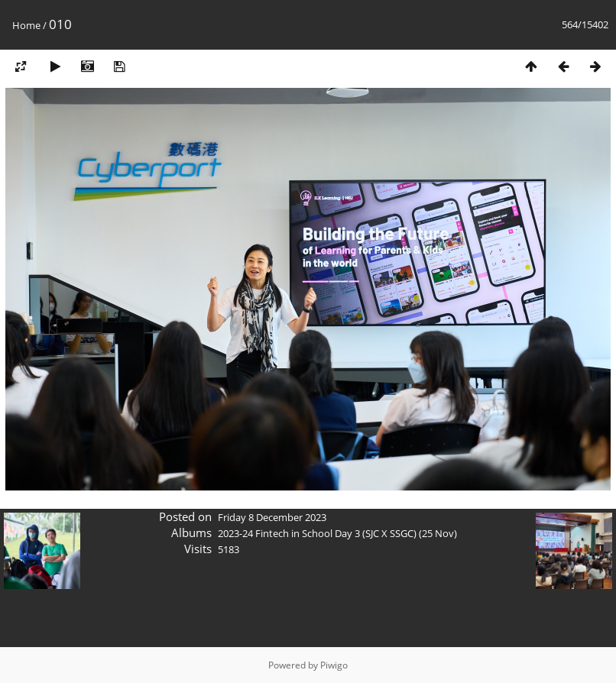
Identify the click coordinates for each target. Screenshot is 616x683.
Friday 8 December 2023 (272, 517)
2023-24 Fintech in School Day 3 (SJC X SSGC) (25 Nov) (337, 533)
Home (26, 25)
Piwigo (334, 665)
